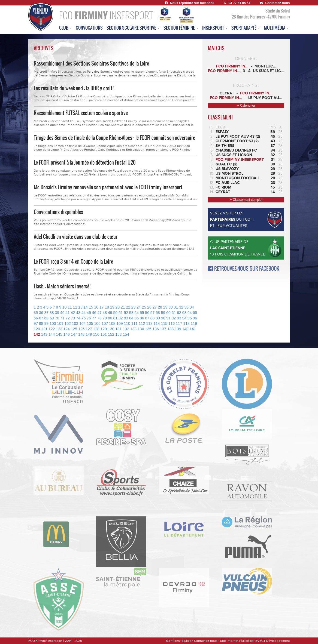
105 (90, 323)
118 (186, 323)
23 (134, 307)
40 (62, 313)
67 (41, 318)
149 (89, 334)
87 (147, 318)
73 (73, 318)
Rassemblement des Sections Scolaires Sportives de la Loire (91, 63)
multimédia (276, 28)
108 (112, 323)
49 (110, 313)
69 (52, 318)
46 (94, 313)
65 (195, 313)
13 (80, 307)
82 (121, 318)
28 (160, 307)
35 (36, 313)
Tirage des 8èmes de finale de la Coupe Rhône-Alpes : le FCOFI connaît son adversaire (114, 138)
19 (112, 307)
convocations (89, 28)
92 (174, 318)
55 (142, 313)
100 (53, 323)
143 (44, 334)
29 (165, 307)
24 (139, 307)
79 (105, 318)
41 (68, 313)
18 (107, 307)
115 (164, 323)
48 (105, 313)
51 (121, 313)
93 (179, 318)
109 (119, 323)
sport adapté (246, 28)
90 (163, 318)
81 (116, 318)
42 (73, 313)
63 (184, 313)
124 (67, 329)
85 (137, 318)
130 (111, 329)
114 (157, 323)
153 (118, 334)
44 (84, 313)
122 (52, 329)
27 (155, 307)
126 (81, 329)
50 (116, 313)
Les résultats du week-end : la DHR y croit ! (74, 88)
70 (57, 318)
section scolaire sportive (133, 28)
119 (194, 323)
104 (82, 323)
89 (158, 318)
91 (168, 318)
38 (52, 313)
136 (156, 329)
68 (46, 318)
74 (78, 318)
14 (86, 307)
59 (163, 313)
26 (149, 307)
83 (126, 318)
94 (184, 318)
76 (89, 318)
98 (41, 323)
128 (96, 329)
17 (102, 307)
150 (96, 334)
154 (126, 334)
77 (94, 318)
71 (62, 318)
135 (148, 329)
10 (65, 307)
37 (46, 313)
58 (158, 313)
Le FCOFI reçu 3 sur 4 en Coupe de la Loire (73, 261)
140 (185, 329)
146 (67, 334)
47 (99, 313)
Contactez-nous (275, 3)
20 (117, 307)
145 (59, 334)
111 (134, 323)
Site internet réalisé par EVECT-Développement (255, 641)
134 (141, 329)
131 (118, 329)
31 (176, 307)
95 (190, 318)
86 (142, 318)
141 (193, 329)
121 (44, 329)
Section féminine (181, 28)
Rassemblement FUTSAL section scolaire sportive (81, 113)
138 (170, 329)
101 (60, 323)
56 (147, 313)
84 (131, 318)
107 (105, 323)
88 (153, 318)
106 (97, 323)
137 (163, 329)
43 (78, 313)
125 (74, 329)
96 (195, 318)
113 (149, 323)
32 (181, 307)
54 (137, 313)
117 (179, 323)
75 (84, 318)
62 (179, 313)
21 (123, 307)
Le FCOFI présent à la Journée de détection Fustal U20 (85, 162)
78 (99, 318)
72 (68, 318)
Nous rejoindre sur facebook (190, 3)
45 (89, 313)
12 (75, 307)
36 (41, 313)
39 (57, 313)
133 (133, 329)
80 (110, 318)
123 (59, 329)
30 (171, 307)
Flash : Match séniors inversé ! (63, 286)
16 (96, 307)
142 (37, 334)
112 (142, 323)
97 (36, 323)
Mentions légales (179, 641)
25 (144, 307)
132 (126, 329)
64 (190, 313)
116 (172, 323)
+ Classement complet (246, 200)
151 (104, 334)
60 (168, 313)
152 (111, 334)
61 (174, 313)
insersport (215, 28)
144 (52, 334)
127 (89, 329)
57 (153, 313)
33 (186, 307)
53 (131, 313)
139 (178, 329)
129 (104, 329)
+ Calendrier (246, 106)
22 (128, 307)
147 (74, 334)
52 (126, 313)
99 (46, 323)
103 (75, 323)
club (66, 28)
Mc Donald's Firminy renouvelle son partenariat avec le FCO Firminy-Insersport (108, 187)
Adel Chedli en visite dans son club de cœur (76, 237)
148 (81, 334)
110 (127, 323)
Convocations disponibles (58, 212)
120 (37, 329)
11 (70, 307)
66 (36, 318)
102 (67, 323)
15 (91, 307)
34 (192, 307)
